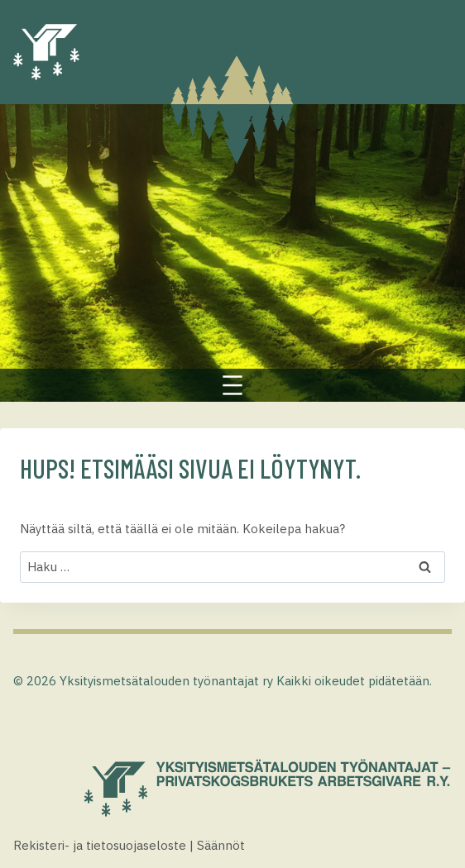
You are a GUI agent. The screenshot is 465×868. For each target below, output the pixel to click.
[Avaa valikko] (232, 385)
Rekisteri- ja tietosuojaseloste (100, 845)
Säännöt (221, 845)
